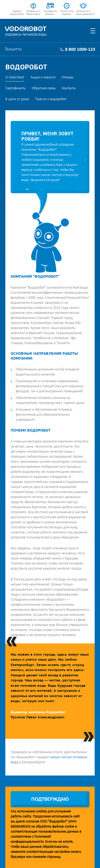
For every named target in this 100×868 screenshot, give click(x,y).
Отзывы (68, 77)
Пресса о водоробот (51, 99)
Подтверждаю (50, 799)
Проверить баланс (50, 13)
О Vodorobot (15, 77)
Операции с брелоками (33, 13)
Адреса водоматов (17, 13)
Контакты (69, 88)
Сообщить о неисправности (83, 13)
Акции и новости (43, 77)
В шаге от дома (17, 99)
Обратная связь (44, 88)
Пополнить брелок (67, 13)
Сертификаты (15, 88)
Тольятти (13, 49)
